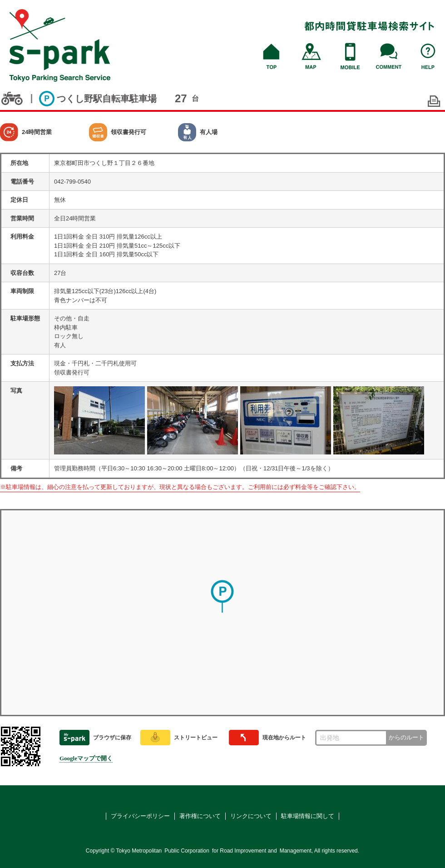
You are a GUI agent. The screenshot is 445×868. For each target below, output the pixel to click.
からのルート (406, 737)
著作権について (200, 816)
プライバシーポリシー (140, 816)
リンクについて (251, 816)
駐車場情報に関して (308, 816)
